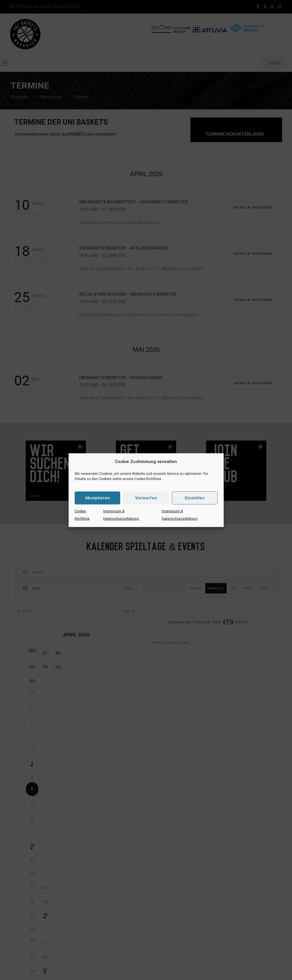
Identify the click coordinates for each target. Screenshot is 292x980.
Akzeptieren (97, 498)
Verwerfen (146, 498)
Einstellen (195, 498)
